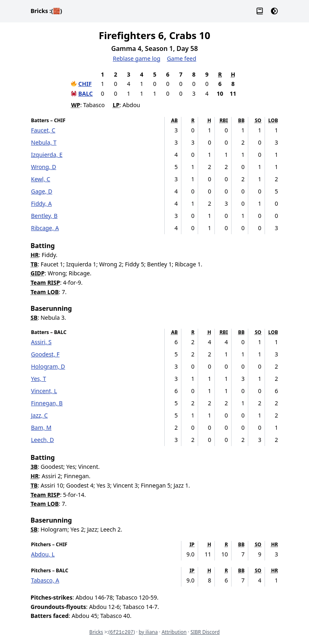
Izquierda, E (47, 155)
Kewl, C (41, 179)
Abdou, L (43, 554)
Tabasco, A (45, 580)
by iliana (148, 632)
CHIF (85, 84)
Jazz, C (39, 415)
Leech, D (42, 440)
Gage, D (42, 191)
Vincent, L (44, 391)
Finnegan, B (47, 403)
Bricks (46, 11)
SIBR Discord (205, 632)
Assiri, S (41, 342)
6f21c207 (122, 633)
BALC (86, 93)
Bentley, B (44, 216)
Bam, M (41, 428)
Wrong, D (44, 167)
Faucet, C (43, 130)
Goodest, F (45, 354)
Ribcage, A (45, 228)
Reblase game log (137, 58)
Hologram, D (48, 366)
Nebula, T (44, 142)
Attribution (174, 632)
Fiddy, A (41, 203)
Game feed (181, 58)
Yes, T (39, 379)
